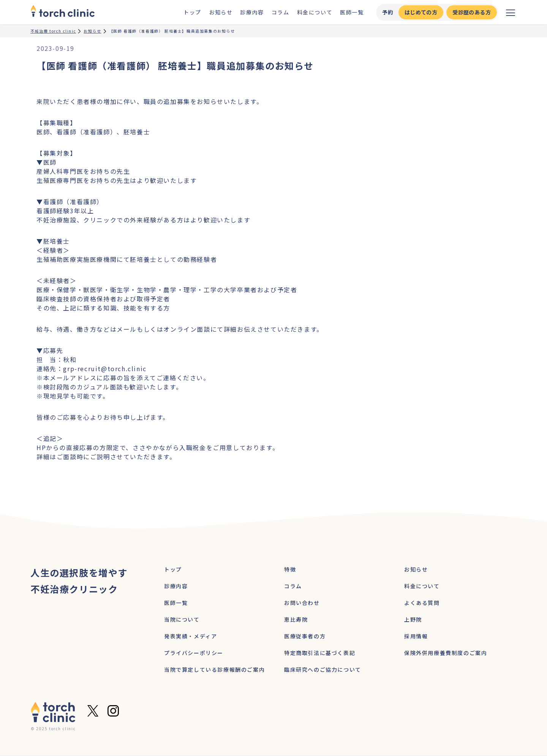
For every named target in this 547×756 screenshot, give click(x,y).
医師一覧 (352, 12)
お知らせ (221, 12)
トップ (192, 12)
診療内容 (252, 12)
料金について (315, 12)
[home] (63, 12)
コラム (281, 12)
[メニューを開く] (511, 12)
